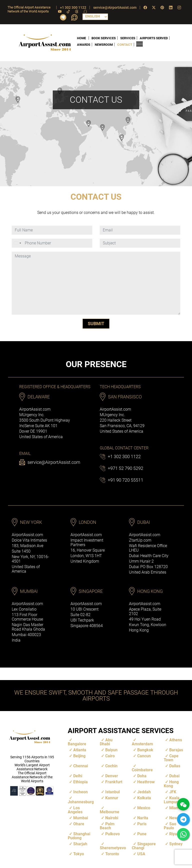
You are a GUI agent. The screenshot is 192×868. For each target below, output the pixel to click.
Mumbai (81, 818)
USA (141, 854)
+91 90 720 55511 (125, 480)
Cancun (144, 756)
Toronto (112, 854)
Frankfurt (114, 782)
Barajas (176, 750)
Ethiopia (80, 782)
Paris (142, 824)
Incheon (80, 792)
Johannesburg (81, 802)
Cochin (111, 766)
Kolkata (144, 798)
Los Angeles (75, 810)
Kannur (112, 798)
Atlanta (80, 750)
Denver (112, 776)
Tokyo (79, 854)
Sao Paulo (170, 826)
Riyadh (175, 834)
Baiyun (111, 750)
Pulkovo (112, 834)
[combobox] (18, 243)
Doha (142, 776)
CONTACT (125, 45)
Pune (142, 834)
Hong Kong (171, 784)
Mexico (144, 808)
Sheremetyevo (113, 848)
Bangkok (145, 750)
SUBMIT (96, 324)
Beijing (79, 756)
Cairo (110, 756)
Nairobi (112, 818)
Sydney (176, 844)
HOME (81, 38)
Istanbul (112, 792)
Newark (176, 818)
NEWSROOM (104, 45)
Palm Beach (107, 826)
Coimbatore (142, 770)
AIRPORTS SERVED (154, 38)
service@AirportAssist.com (115, 7)
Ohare (79, 824)
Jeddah (144, 792)
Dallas (175, 766)
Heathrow (146, 782)
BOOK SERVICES (104, 38)
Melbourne (109, 812)
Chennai (81, 766)
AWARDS (84, 45)
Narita (143, 818)
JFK (173, 792)
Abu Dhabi (106, 742)
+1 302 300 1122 (73, 7)
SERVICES (128, 38)
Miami (175, 808)
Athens (176, 740)
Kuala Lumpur (172, 800)
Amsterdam (142, 744)
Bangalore (77, 744)
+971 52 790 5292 (125, 468)
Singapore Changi (144, 846)
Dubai (174, 776)
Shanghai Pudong (79, 836)
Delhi (78, 776)
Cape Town (171, 758)
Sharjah (80, 844)
